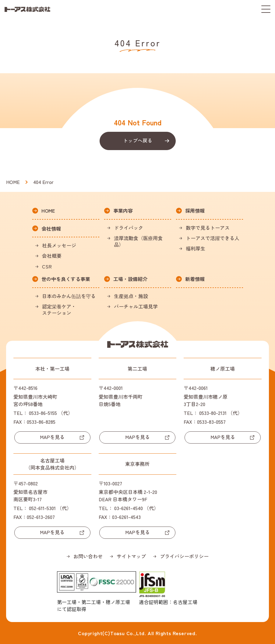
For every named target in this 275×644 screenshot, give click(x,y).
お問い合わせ (88, 556)
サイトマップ (131, 556)
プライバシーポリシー (184, 556)
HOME (13, 182)
